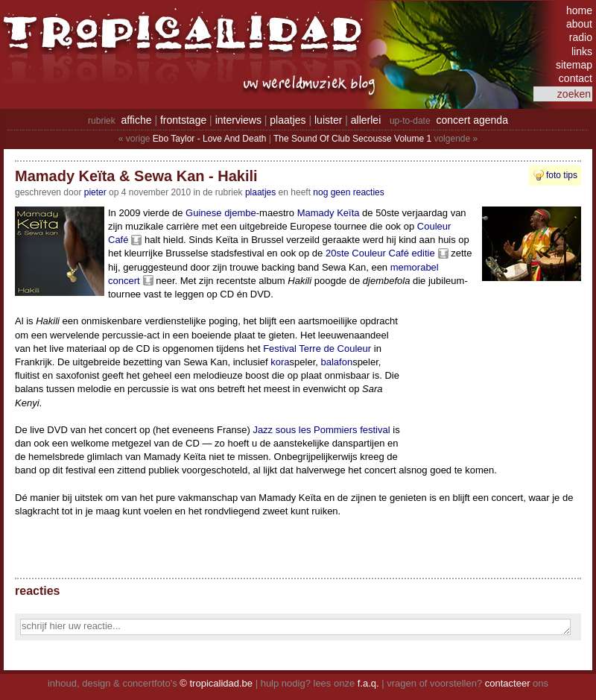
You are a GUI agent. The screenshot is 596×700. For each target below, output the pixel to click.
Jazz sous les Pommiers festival (321, 430)
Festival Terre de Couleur (317, 349)
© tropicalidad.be (216, 683)
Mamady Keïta (329, 213)
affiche (137, 120)
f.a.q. (368, 683)
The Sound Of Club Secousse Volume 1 (352, 139)
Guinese (203, 213)
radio (581, 37)
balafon (336, 362)
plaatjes (288, 120)
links (582, 51)
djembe (240, 213)
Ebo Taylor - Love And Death (210, 139)
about (579, 24)
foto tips (562, 175)
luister (328, 120)
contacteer (508, 683)
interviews (238, 120)
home (579, 10)
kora (280, 362)
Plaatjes (260, 192)
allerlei (366, 120)
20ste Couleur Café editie (380, 253)
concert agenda (472, 120)
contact (576, 78)
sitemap (574, 65)
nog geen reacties (348, 192)
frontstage (183, 120)
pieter (95, 192)
